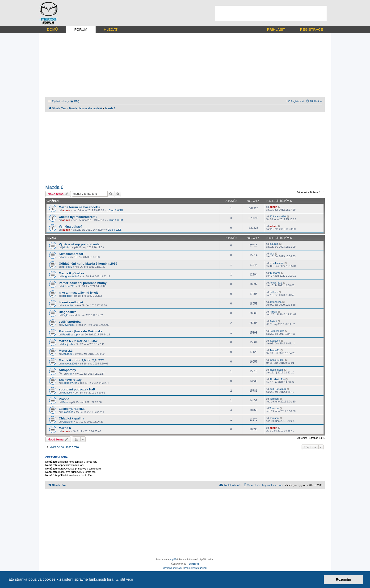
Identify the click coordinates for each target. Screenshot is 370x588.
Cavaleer (67, 412)
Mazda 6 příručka (71, 273)
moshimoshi (276, 370)
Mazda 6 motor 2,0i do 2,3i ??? (81, 360)
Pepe (65, 402)
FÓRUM (81, 29)
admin (66, 210)
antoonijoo (68, 305)
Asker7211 (69, 286)
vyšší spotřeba (70, 322)
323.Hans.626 (278, 216)
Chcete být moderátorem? (78, 217)
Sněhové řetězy (70, 380)
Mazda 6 (54, 187)
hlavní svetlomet (71, 302)
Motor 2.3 (66, 351)
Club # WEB (116, 210)
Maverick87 (69, 325)
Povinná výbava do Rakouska (81, 331)
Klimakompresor (71, 254)
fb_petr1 (67, 267)
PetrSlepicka (277, 331)
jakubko (67, 247)
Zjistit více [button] (125, 579)
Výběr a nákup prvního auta (79, 244)
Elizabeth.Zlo (70, 383)
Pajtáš (66, 315)
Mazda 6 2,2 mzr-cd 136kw (78, 341)
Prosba (64, 399)
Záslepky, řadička (72, 409)
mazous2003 (70, 364)
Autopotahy (67, 370)
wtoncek (67, 393)
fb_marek (275, 273)
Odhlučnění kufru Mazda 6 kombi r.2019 (88, 264)
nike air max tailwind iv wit (78, 293)
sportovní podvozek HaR (77, 389)
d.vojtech (67, 344)
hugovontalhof (70, 276)
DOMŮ (52, 29)
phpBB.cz (194, 564)
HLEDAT (111, 29)
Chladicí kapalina (71, 418)
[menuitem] (75, 101)
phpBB (173, 560)
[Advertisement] (271, 13)
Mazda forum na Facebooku (79, 207)
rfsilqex (66, 296)
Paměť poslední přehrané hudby (83, 283)
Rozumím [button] (343, 580)
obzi (65, 257)
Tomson (274, 399)
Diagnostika (68, 312)
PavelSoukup (70, 334)
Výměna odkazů (71, 226)
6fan (70, 374)
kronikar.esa (276, 263)
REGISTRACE (311, 29)
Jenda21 (67, 354)
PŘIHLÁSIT (276, 29)
